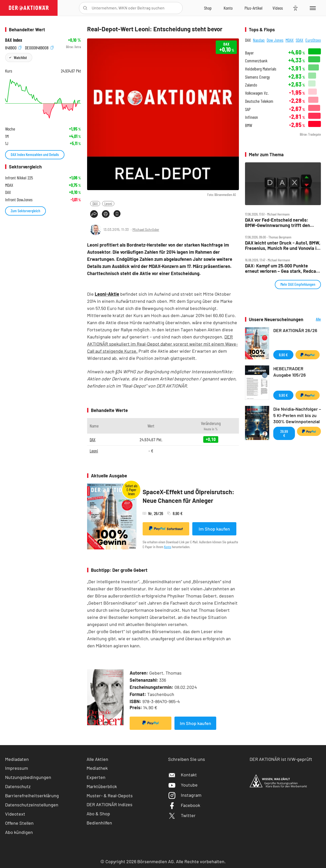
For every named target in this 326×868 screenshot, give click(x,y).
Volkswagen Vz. (257, 93)
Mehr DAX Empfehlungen (298, 284)
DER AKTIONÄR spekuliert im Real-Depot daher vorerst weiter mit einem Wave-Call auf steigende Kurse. (162, 344)
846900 (13, 47)
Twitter (182, 815)
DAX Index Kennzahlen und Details (35, 154)
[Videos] (278, 8)
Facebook (184, 805)
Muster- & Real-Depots (110, 795)
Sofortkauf (166, 529)
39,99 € (284, 433)
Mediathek (97, 768)
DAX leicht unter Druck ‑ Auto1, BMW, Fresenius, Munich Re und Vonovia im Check (283, 245)
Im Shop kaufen (214, 529)
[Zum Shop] (208, 8)
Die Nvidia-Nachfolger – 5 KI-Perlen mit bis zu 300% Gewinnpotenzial (297, 415)
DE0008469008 (39, 47)
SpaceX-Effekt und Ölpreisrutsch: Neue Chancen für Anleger (188, 496)
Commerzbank (256, 61)
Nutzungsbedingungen (28, 777)
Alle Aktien (97, 759)
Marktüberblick (102, 786)
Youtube (183, 785)
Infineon (252, 117)
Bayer (249, 53)
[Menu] (312, 8)
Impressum (17, 768)
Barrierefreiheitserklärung (32, 795)
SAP (248, 109)
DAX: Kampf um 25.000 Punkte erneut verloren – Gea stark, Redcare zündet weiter (283, 268)
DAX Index (14, 40)
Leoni (108, 203)
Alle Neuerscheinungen (313, 319)
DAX (95, 203)
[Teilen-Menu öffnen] (94, 214)
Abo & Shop (98, 814)
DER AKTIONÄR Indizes (110, 804)
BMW (249, 125)
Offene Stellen (19, 823)
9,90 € (283, 395)
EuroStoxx (313, 40)
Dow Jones (275, 40)
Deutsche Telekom (259, 101)
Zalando (251, 85)
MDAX (290, 40)
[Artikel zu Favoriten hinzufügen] (117, 214)
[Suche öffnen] (85, 8)
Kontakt (182, 775)
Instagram (185, 795)
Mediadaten (17, 759)
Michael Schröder (146, 229)
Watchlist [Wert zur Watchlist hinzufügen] (20, 57)
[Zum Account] (228, 8)
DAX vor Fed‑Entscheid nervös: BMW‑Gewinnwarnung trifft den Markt (277, 223)
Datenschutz (18, 786)
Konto (168, 547)
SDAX (300, 40)
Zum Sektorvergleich (25, 211)
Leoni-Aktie (107, 294)
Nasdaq (259, 40)
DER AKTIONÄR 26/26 (295, 330)
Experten (96, 777)
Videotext (15, 814)
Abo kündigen (19, 832)
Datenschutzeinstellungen (32, 805)
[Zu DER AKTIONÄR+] (253, 8)
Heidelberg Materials (261, 69)
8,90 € (283, 355)
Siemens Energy (257, 77)
